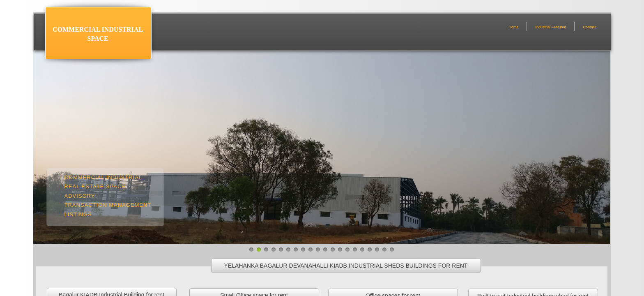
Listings (78, 214)
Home (513, 27)
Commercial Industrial (103, 177)
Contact (589, 27)
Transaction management (108, 205)
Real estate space (95, 186)
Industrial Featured (551, 27)
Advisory (80, 196)
